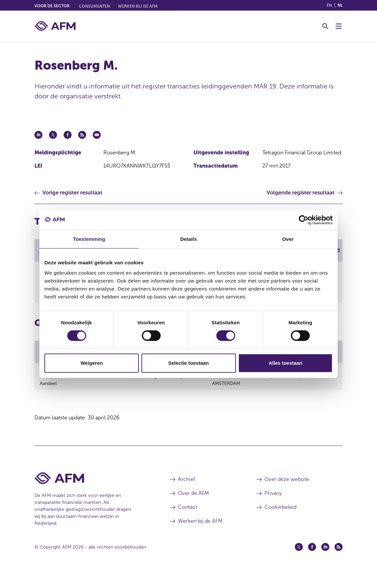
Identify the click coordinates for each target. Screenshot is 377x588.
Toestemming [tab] (89, 239)
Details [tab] (188, 239)
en (329, 5)
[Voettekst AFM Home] (92, 494)
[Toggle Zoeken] (325, 26)
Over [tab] (288, 239)
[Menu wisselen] (339, 26)
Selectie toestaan (189, 363)
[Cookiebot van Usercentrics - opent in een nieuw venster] (304, 220)
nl (340, 5)
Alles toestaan (286, 363)
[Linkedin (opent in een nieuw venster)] (325, 562)
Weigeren (92, 363)
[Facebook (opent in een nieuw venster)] (312, 562)
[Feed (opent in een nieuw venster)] (339, 562)
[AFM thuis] (55, 26)
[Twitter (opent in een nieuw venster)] (299, 562)
